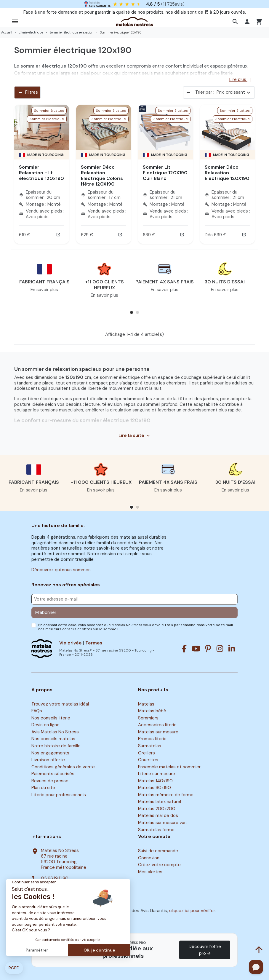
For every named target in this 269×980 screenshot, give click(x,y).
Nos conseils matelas (53, 739)
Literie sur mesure (157, 774)
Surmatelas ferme (156, 830)
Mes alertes (150, 872)
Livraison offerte (48, 760)
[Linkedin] (232, 649)
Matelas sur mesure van (162, 823)
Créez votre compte (159, 865)
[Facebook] (184, 649)
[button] (236, 22)
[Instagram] (220, 649)
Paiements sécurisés (53, 774)
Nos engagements (50, 753)
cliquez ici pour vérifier (192, 911)
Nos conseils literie (51, 718)
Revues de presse (50, 781)
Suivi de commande (158, 851)
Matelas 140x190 (155, 781)
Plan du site (43, 788)
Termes (94, 643)
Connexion (149, 858)
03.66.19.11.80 (55, 878)
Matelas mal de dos (158, 816)
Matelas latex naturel (160, 802)
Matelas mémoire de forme (166, 795)
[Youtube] (196, 649)
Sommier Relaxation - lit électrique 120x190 (41, 173)
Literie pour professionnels (59, 795)
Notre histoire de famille (56, 746)
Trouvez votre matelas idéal (60, 704)
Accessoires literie (157, 725)
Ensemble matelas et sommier (169, 767)
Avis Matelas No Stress (55, 732)
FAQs (37, 711)
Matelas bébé (152, 711)
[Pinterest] (208, 649)
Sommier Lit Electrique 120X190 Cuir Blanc (165, 173)
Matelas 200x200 (157, 809)
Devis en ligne (45, 725)
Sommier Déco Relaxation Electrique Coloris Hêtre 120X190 (102, 176)
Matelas (146, 704)
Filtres (27, 92)
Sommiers (148, 718)
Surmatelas (150, 746)
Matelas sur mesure (158, 732)
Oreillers (146, 753)
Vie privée (71, 643)
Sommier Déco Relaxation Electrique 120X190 (227, 173)
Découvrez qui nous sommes (61, 570)
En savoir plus (44, 290)
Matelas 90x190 (154, 788)
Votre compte (154, 837)
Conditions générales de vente (63, 767)
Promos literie (152, 739)
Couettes (148, 760)
